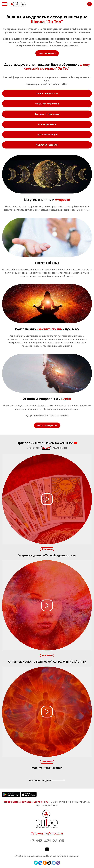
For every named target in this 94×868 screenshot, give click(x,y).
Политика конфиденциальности (62, 856)
